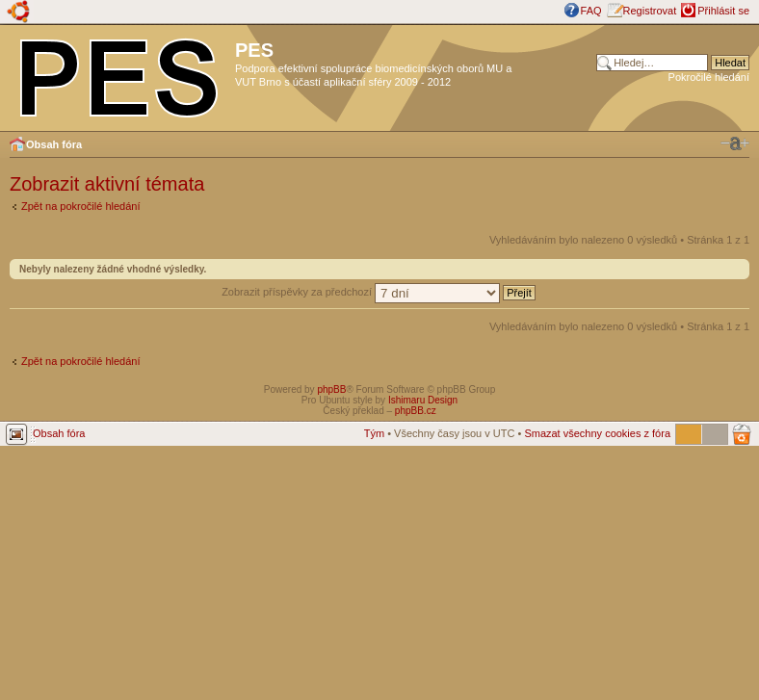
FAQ (591, 11)
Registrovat (650, 11)
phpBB (331, 389)
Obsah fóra (54, 144)
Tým (374, 433)
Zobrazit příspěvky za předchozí (379, 292)
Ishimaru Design (423, 400)
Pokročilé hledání (709, 77)
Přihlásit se (723, 11)
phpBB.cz (416, 411)
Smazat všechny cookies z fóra (597, 433)
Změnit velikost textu (735, 143)
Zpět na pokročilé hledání (81, 206)
